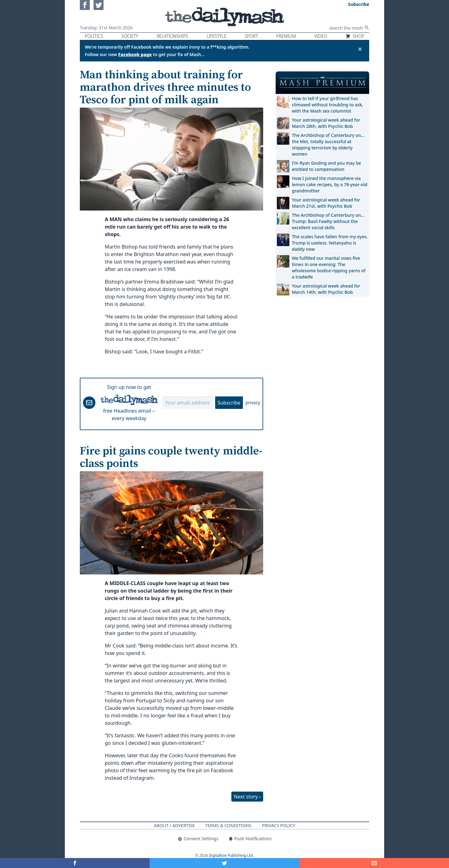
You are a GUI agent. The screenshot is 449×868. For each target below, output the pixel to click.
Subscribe (229, 403)
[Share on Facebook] (75, 863)
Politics (94, 36)
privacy (253, 402)
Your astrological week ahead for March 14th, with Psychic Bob (326, 289)
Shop (355, 36)
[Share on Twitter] (224, 863)
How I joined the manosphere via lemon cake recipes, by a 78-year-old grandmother (330, 184)
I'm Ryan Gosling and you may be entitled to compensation (326, 166)
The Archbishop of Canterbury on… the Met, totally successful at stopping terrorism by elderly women (328, 145)
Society (130, 36)
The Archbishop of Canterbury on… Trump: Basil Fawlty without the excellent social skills (328, 221)
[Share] (374, 863)
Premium (286, 36)
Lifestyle (216, 36)
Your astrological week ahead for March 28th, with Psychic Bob (326, 123)
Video (321, 36)
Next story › (247, 797)
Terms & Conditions (228, 825)
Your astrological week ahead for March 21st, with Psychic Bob (326, 203)
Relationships (172, 36)
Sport (251, 36)
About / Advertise (174, 825)
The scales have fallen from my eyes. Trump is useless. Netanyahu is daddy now (330, 243)
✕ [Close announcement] (360, 49)
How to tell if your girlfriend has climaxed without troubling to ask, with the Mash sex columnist (328, 105)
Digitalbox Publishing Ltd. (231, 855)
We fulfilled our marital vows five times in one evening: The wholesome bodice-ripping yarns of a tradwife (329, 267)
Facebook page (135, 54)
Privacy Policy (279, 825)
